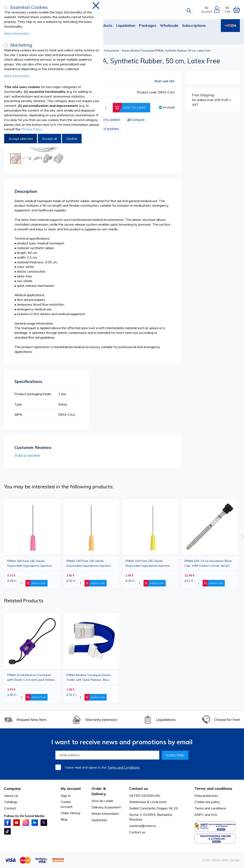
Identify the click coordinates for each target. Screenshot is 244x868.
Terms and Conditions (124, 767)
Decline (72, 139)
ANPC (199, 815)
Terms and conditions (210, 808)
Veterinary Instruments (105, 51)
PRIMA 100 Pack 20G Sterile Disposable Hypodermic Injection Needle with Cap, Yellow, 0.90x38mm (150, 563)
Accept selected (21, 139)
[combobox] (126, 11)
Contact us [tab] (139, 789)
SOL (214, 815)
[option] (151, 544)
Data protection (206, 796)
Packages (148, 25)
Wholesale (169, 25)
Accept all (49, 139)
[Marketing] (6, 45)
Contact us (137, 832)
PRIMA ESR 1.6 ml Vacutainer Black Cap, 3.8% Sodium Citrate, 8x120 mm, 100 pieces (208, 563)
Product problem (107, 129)
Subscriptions (194, 25)
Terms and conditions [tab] (213, 789)
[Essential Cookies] (6, 7)
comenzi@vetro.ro (143, 826)
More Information (17, 33)
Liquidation (126, 25)
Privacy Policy (32, 129)
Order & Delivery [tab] (99, 791)
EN (230, 25)
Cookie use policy (207, 802)
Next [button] (242, 537)
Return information (105, 814)
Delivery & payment (106, 807)
